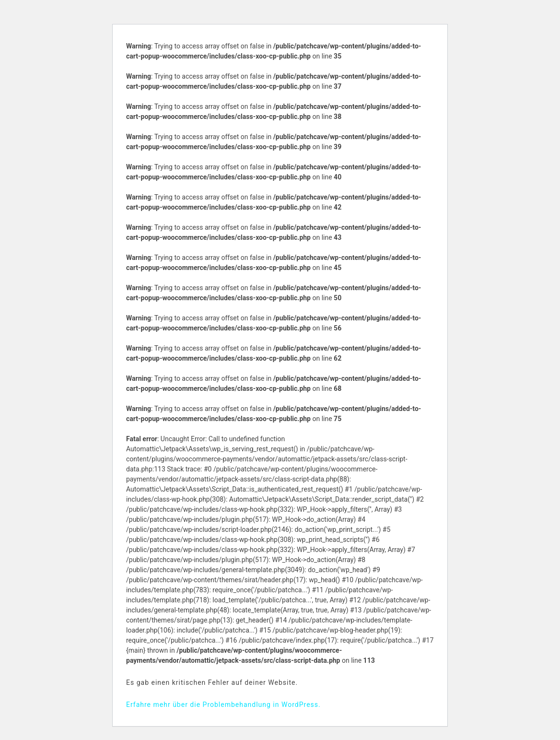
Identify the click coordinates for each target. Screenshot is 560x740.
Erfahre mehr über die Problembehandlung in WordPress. (223, 705)
